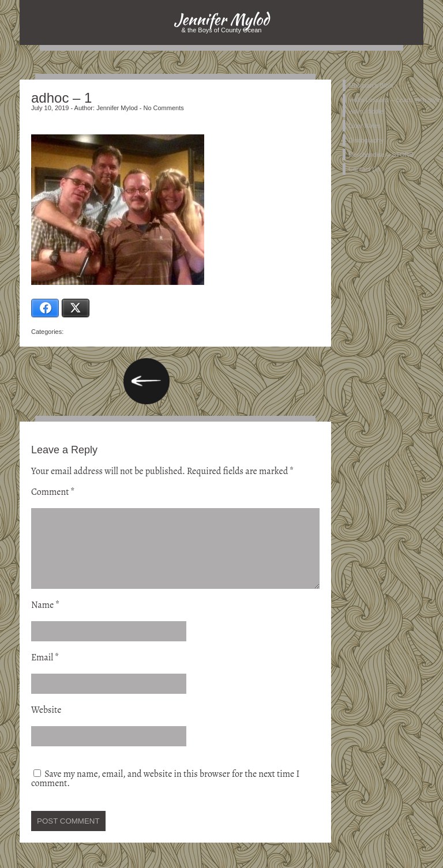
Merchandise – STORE (381, 155)
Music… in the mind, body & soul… (147, 381)
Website (46, 724)
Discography (366, 140)
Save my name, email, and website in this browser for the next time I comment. (165, 792)
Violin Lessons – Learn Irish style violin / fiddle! (395, 106)
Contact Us (364, 169)
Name (45, 619)
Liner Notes (365, 126)
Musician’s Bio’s (371, 85)
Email (45, 671)
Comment (53, 492)
